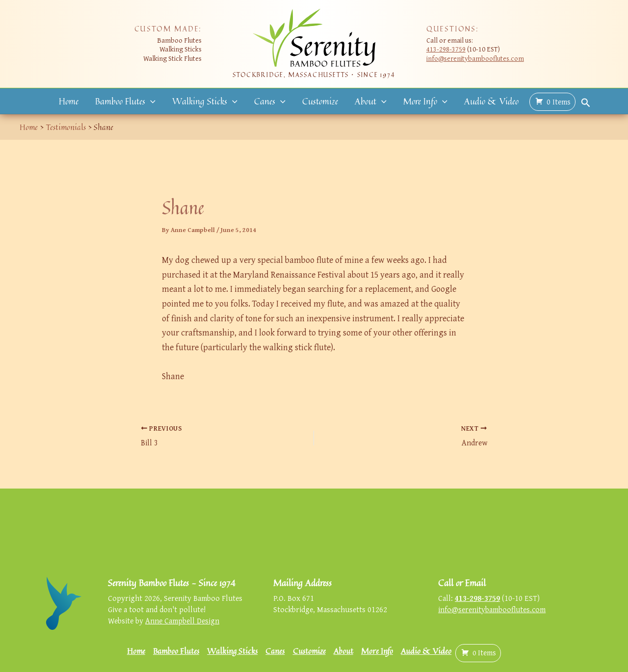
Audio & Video (491, 101)
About (371, 101)
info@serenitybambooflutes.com (475, 58)
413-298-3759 (446, 49)
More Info (425, 101)
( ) (552, 102)
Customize (320, 101)
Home (69, 101)
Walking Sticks (205, 101)
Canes (270, 101)
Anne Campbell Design (182, 620)
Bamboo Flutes (125, 101)
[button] (150, 101)
